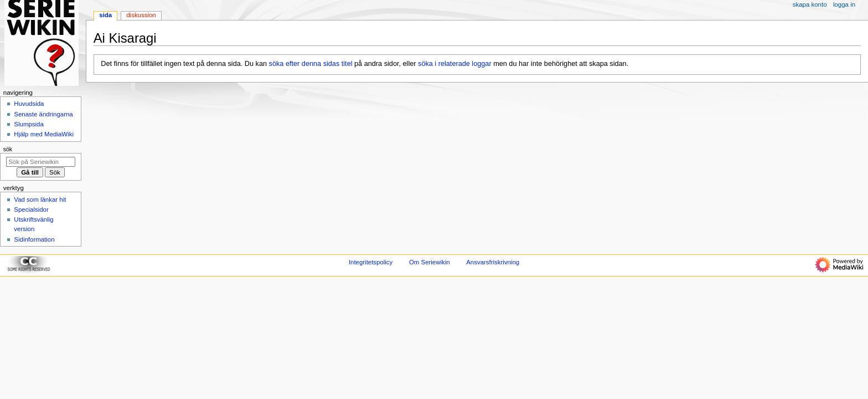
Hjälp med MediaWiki (44, 134)
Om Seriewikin (430, 262)
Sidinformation (34, 239)
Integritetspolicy (371, 262)
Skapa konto (810, 4)
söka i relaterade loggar (455, 64)
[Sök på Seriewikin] (41, 162)
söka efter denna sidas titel (311, 64)
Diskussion (141, 15)
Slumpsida (29, 124)
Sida (105, 15)
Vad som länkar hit (40, 199)
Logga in (844, 4)
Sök (8, 149)
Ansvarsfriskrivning (493, 262)
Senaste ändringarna (43, 114)
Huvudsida (29, 104)
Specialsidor (31, 209)
